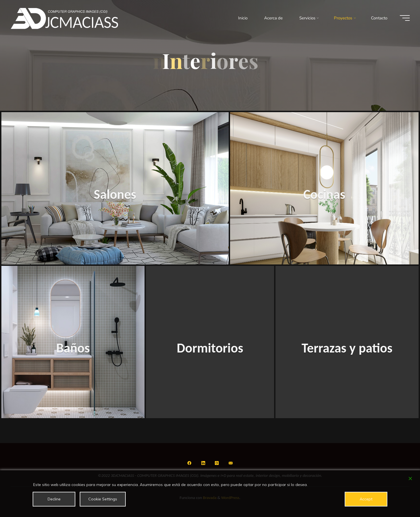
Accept (366, 499)
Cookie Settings (103, 499)
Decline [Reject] (54, 499)
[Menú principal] (405, 18)
